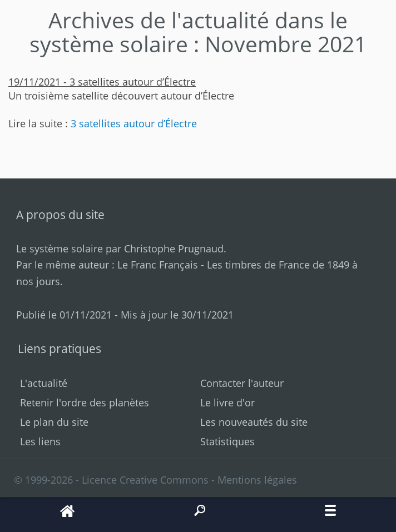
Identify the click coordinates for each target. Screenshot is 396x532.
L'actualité (44, 383)
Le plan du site (54, 422)
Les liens (40, 441)
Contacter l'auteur (242, 383)
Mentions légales (257, 480)
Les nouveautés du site (254, 422)
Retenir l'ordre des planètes (85, 402)
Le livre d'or (227, 402)
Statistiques (227, 441)
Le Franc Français (158, 265)
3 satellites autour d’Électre (134, 123)
